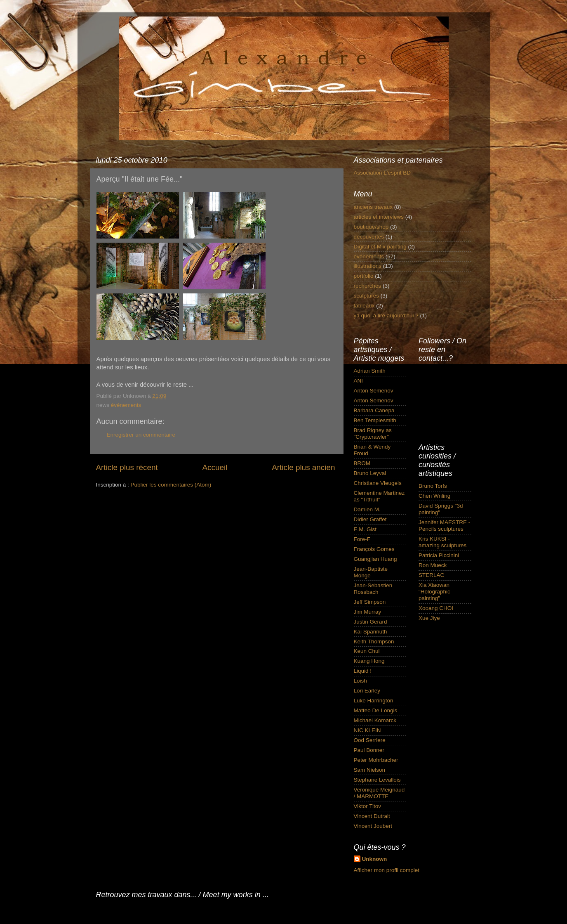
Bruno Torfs (433, 486)
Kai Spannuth (371, 632)
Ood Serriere (370, 740)
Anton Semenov (374, 391)
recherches (368, 286)
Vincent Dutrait (372, 816)
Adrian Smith (370, 371)
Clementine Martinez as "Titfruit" (379, 496)
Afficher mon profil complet (387, 870)
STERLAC (431, 575)
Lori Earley (367, 691)
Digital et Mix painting (380, 247)
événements (126, 405)
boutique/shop (371, 227)
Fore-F (362, 539)
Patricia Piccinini (439, 555)
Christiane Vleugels (378, 483)
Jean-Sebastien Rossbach (373, 589)
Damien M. (367, 509)
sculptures (367, 296)
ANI (359, 381)
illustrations (368, 266)
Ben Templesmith (375, 420)
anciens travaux (373, 207)
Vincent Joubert (373, 826)
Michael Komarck (375, 720)
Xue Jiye (429, 618)
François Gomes (374, 549)
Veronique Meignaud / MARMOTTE (379, 793)
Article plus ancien (303, 467)
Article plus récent (127, 467)
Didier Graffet (370, 519)
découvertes (369, 237)
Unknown (375, 859)
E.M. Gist (365, 529)
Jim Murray (368, 612)
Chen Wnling (434, 496)
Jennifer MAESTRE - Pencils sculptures (444, 526)
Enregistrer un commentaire (141, 435)
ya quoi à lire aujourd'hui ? (386, 315)
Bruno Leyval (370, 473)
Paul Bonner (369, 750)
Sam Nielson (370, 770)
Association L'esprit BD (382, 173)
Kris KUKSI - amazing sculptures (442, 542)
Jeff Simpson (370, 602)
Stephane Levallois (377, 780)
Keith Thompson (374, 642)
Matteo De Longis (376, 710)
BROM (362, 463)
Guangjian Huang (375, 559)
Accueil (215, 467)
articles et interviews (379, 217)
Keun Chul (367, 651)
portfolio (364, 276)
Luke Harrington (374, 701)
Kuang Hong (369, 661)
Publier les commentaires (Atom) (171, 485)
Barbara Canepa (374, 410)
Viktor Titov (368, 806)
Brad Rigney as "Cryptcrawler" (373, 434)
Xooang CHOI (436, 608)
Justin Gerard (371, 622)
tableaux (364, 306)
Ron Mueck (433, 565)
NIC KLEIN (367, 730)
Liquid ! (363, 671)
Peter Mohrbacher (376, 760)
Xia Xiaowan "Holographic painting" (434, 592)
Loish (360, 681)
